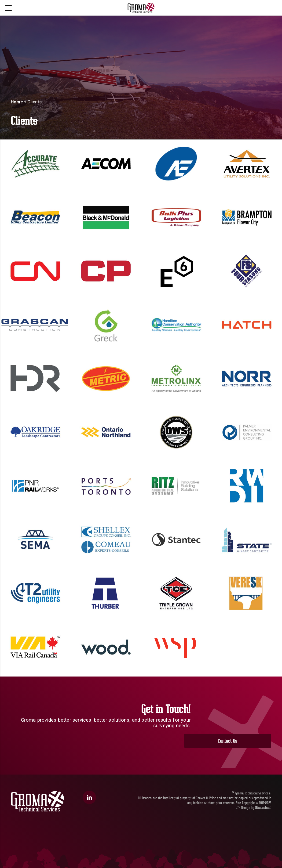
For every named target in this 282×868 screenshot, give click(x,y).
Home (17, 102)
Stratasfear (263, 794)
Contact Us (236, 724)
